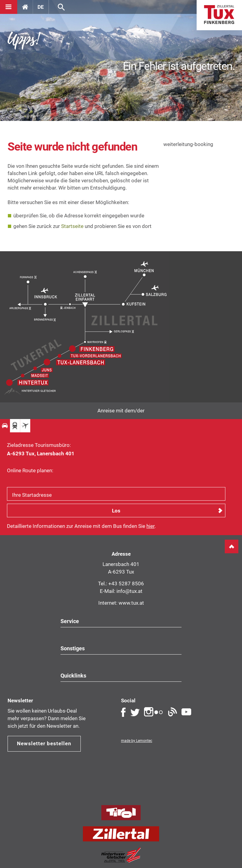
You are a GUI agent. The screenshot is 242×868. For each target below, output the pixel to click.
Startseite (72, 226)
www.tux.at (131, 603)
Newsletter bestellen (44, 743)
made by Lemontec (137, 741)
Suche (61, 7)
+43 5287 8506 (126, 584)
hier (150, 526)
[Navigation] (9, 7)
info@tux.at (129, 591)
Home (219, 15)
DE (41, 7)
